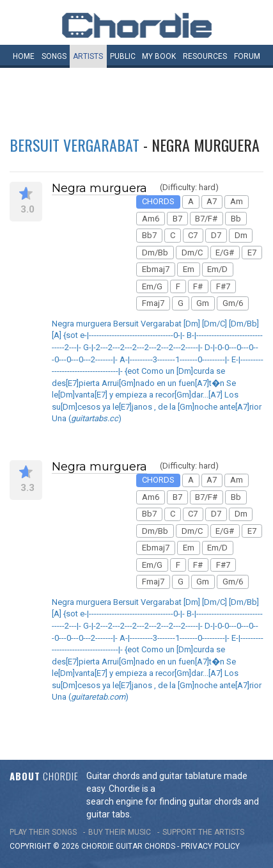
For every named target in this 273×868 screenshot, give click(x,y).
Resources (205, 56)
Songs (54, 56)
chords (160, 846)
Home (24, 56)
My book (159, 56)
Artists (88, 56)
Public (123, 56)
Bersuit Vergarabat (74, 145)
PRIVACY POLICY (210, 846)
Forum (247, 56)
